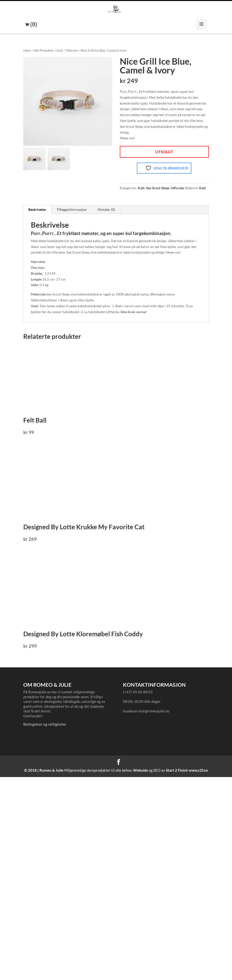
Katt (60, 50)
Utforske (72, 50)
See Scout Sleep (158, 188)
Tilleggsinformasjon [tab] (72, 209)
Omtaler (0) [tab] (106, 209)
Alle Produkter (44, 50)
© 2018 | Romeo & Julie (44, 770)
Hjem (27, 50)
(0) (33, 24)
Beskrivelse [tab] (37, 209)
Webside (140, 770)
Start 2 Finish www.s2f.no (187, 770)
